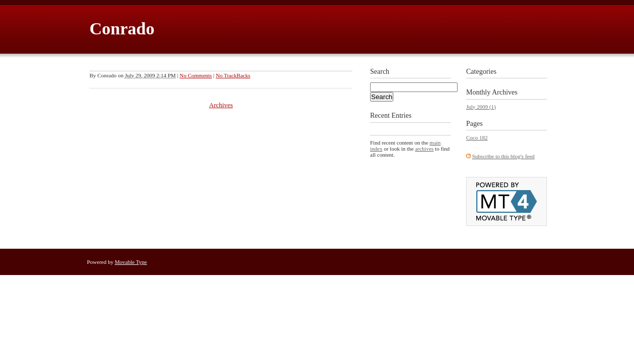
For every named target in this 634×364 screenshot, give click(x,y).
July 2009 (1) (481, 107)
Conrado (122, 29)
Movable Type (131, 262)
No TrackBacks (233, 75)
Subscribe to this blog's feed (504, 156)
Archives (221, 105)
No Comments (196, 75)
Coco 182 (477, 138)
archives (424, 149)
